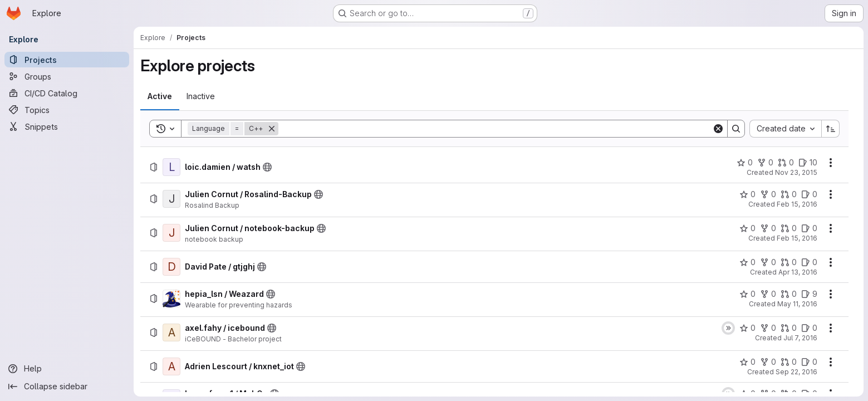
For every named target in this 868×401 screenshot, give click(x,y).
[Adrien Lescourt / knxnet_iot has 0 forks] (768, 362)
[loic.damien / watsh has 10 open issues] (808, 163)
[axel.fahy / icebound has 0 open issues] (809, 328)
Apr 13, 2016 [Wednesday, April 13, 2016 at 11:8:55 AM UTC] (798, 272)
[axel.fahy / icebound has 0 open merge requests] (789, 328)
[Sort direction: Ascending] (831, 129)
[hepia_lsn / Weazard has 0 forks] (768, 294)
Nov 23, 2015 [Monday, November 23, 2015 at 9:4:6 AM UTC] (796, 172)
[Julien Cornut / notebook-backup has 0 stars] (747, 228)
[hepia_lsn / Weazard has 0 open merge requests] (789, 294)
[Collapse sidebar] (67, 387)
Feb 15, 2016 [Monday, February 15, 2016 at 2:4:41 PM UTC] (797, 238)
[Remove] (272, 129)
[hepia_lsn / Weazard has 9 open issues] (809, 294)
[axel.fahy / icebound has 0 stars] (747, 328)
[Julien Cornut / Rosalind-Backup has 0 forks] (768, 194)
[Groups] (67, 76)
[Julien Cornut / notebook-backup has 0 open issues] (809, 228)
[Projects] (67, 60)
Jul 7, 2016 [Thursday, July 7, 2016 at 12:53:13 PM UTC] (800, 338)
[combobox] (785, 129)
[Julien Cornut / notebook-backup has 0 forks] (768, 228)
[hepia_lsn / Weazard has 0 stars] (747, 294)
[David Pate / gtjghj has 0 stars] (747, 262)
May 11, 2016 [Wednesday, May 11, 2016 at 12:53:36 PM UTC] (797, 304)
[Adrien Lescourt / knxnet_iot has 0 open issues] (809, 362)
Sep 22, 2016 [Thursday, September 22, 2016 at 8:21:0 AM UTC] (796, 372)
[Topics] (67, 110)
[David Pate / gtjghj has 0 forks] (768, 262)
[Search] (495, 129)
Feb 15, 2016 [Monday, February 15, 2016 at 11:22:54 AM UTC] (797, 204)
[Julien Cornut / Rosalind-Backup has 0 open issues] (809, 194)
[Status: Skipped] (728, 328)
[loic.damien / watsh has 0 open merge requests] (786, 163)
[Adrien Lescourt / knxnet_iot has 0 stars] (747, 362)
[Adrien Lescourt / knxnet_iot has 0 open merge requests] (789, 362)
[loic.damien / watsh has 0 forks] (765, 163)
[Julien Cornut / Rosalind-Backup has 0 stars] (747, 194)
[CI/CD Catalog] (67, 93)
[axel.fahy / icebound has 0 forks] (768, 328)
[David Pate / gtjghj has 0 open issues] (809, 262)
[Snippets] (67, 126)
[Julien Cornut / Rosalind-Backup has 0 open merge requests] (789, 194)
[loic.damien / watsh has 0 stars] (745, 163)
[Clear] (718, 129)
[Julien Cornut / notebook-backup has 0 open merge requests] (789, 228)
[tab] (160, 96)
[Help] (67, 369)
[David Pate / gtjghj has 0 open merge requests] (789, 262)
